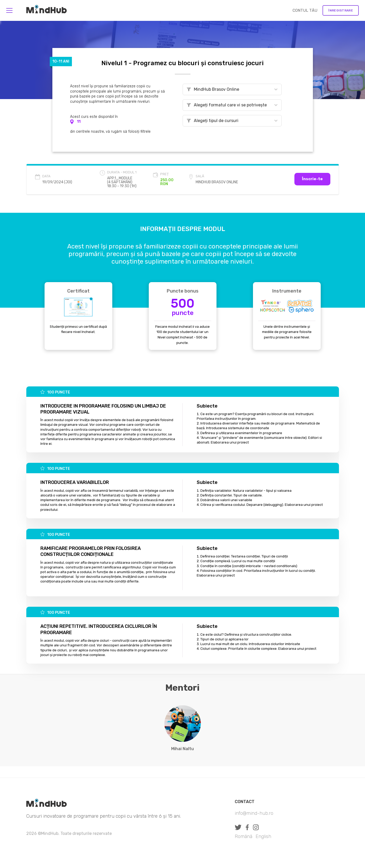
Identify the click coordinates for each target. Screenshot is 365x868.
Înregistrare (341, 10)
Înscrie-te (312, 179)
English (263, 836)
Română (244, 836)
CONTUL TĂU (305, 10)
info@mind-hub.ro (254, 813)
